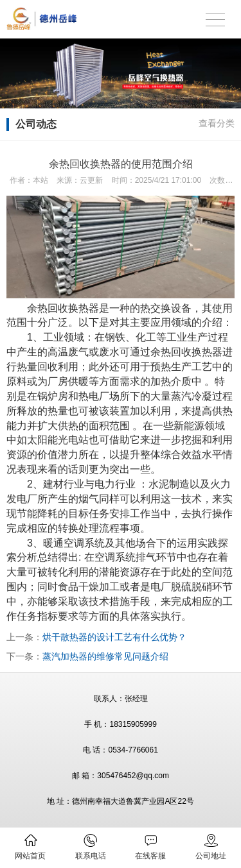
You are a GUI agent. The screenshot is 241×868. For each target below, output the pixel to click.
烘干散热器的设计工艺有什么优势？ (114, 637)
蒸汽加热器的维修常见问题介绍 (105, 656)
